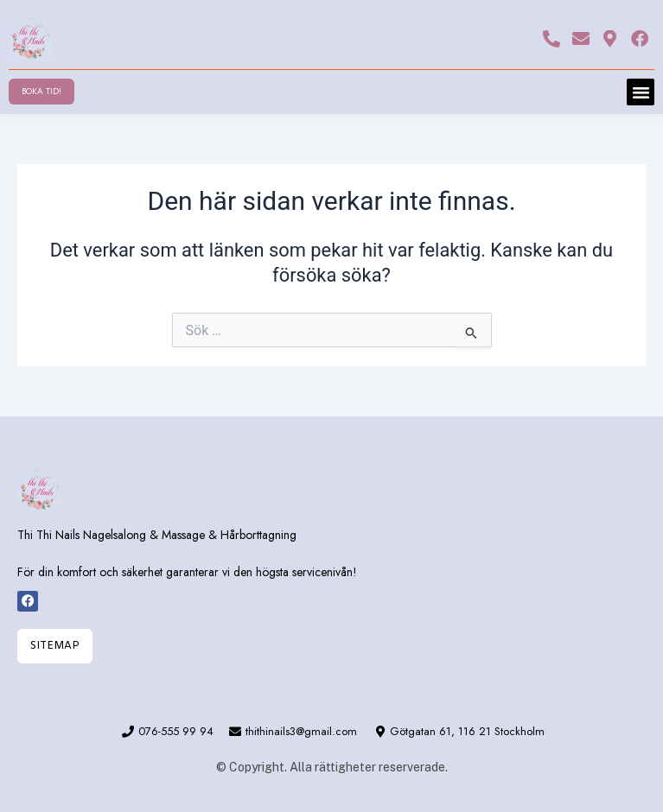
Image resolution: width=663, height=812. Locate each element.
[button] (641, 92)
